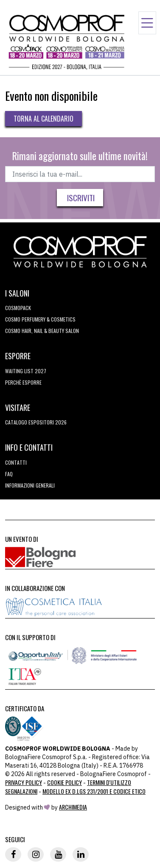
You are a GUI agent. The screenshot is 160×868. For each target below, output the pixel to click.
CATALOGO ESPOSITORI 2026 (36, 422)
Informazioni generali (30, 485)
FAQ (9, 474)
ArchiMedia (73, 807)
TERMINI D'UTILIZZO (109, 782)
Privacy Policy (24, 782)
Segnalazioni (21, 791)
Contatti (16, 462)
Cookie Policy (65, 782)
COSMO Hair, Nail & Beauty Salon (42, 331)
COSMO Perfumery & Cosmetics (40, 319)
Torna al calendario (44, 119)
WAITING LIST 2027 (26, 371)
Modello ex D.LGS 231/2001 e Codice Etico (94, 791)
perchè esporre (23, 382)
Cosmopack (18, 308)
